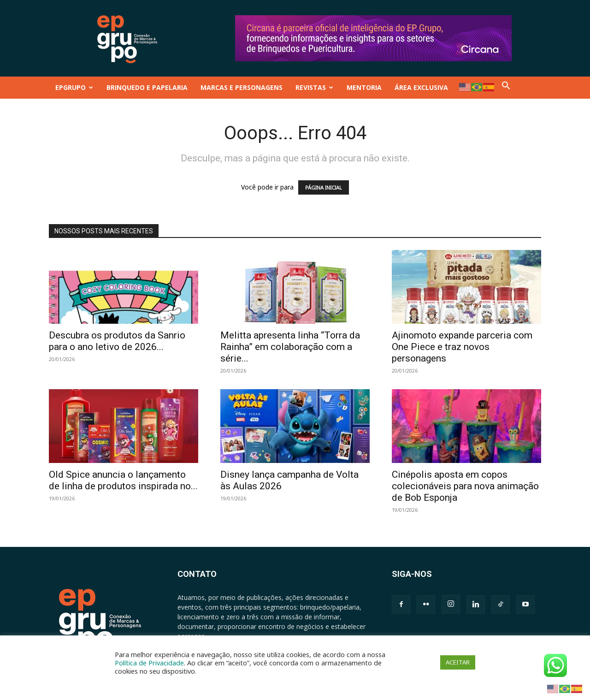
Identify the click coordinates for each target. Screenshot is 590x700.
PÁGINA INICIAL (324, 187)
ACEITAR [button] (458, 662)
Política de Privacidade (149, 663)
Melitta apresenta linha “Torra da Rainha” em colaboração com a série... (290, 347)
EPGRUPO (74, 87)
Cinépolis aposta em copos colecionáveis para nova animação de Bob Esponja (465, 486)
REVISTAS (314, 87)
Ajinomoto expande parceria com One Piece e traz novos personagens (462, 347)
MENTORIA (364, 87)
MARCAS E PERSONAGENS (242, 87)
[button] (506, 87)
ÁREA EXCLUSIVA (421, 87)
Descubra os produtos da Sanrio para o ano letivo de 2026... (117, 341)
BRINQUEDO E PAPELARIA (147, 87)
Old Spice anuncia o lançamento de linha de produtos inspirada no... (123, 480)
